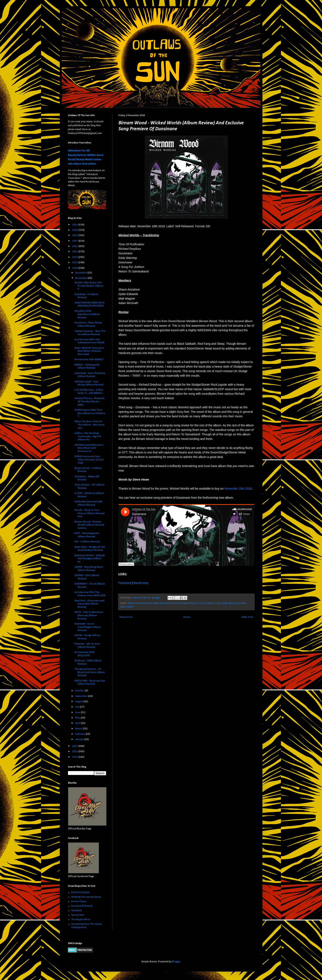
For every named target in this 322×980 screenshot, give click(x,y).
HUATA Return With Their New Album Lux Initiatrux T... (90, 413)
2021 (75, 252)
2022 (75, 246)
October (80, 691)
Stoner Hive (78, 915)
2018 (75, 268)
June (78, 712)
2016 (75, 751)
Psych (217, 603)
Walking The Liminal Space (86, 897)
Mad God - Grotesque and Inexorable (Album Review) (89, 604)
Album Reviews (136, 603)
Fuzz (201, 603)
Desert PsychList (80, 892)
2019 (75, 262)
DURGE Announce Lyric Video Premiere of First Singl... (89, 460)
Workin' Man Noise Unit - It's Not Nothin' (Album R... (89, 286)
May (78, 718)
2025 (75, 230)
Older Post (247, 617)
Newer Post (126, 617)
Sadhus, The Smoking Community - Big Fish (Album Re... (88, 436)
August (79, 702)
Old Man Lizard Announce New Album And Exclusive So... (89, 448)
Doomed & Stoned (82, 906)
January (80, 739)
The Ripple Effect (81, 919)
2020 (75, 257)
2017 (75, 746)
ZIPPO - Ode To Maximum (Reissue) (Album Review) (89, 615)
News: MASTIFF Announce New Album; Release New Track (89, 351)
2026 (75, 225)
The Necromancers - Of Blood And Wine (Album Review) (90, 672)
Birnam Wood (152, 603)
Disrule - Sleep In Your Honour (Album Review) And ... (90, 513)
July (78, 707)
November (81, 278)
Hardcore (209, 603)
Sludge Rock (227, 603)
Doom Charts (79, 901)
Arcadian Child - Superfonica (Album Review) (87, 314)
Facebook (125, 583)
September (82, 696)
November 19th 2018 (238, 489)
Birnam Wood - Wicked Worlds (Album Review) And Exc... (89, 525)
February (80, 734)
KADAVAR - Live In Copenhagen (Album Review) (88, 627)
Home (187, 617)
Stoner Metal (127, 607)
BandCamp (141, 583)
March (79, 729)
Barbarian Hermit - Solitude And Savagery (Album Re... (90, 559)
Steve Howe (240, 603)
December (81, 273)
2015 (75, 757)
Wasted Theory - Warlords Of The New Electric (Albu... (90, 401)
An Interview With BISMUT (89, 359)
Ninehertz (77, 910)
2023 (75, 241)
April (78, 723)
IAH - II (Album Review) (87, 542)
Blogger (176, 962)
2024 (75, 235)
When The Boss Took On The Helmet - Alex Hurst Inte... (89, 425)
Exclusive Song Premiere (185, 603)
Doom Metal (166, 603)
